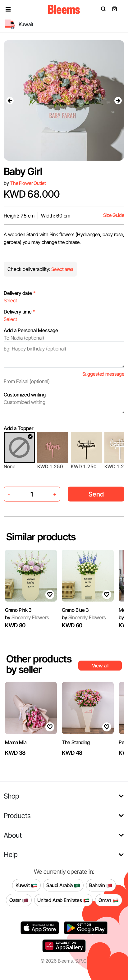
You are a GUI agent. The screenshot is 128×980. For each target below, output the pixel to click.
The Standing (76, 742)
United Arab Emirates (63, 900)
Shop (11, 796)
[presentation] (10, 100)
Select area (62, 269)
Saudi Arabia (63, 885)
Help (11, 854)
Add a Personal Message (31, 330)
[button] (8, 9)
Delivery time (20, 312)
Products (17, 815)
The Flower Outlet (28, 183)
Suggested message (103, 374)
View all (100, 666)
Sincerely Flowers (27, 617)
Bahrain (101, 885)
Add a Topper (18, 428)
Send (96, 494)
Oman (109, 900)
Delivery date (20, 293)
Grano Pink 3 (18, 610)
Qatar (19, 900)
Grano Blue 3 (75, 610)
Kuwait (26, 885)
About (13, 835)
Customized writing (25, 395)
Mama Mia (16, 742)
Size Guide (114, 215)
